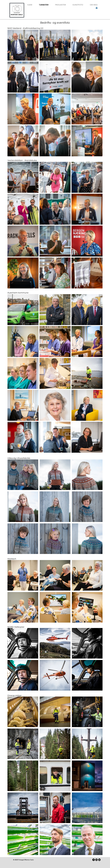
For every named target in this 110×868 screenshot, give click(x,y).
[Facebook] (94, 860)
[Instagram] (96, 860)
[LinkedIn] (99, 860)
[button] (97, 8)
